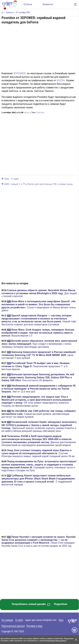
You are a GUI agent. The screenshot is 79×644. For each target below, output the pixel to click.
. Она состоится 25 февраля (38, 377)
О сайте (19, 620)
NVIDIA (61, 80)
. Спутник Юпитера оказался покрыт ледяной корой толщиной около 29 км (38, 453)
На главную (7, 620)
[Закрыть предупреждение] (76, 640)
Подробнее (61, 604)
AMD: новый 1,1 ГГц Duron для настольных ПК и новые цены (37, 184)
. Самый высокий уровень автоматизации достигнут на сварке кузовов (39, 414)
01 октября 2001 (23, 12)
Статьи (28, 4)
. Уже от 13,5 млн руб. (39, 389)
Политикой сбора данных (56, 641)
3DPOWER (19, 73)
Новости (48, 4)
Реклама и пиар (34, 626)
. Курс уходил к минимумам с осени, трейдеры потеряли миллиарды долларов (39, 344)
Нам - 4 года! (10, 179)
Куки (61, 620)
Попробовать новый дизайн (31, 604)
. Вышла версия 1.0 (38, 333)
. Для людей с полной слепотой (39, 293)
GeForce (40, 112)
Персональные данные (13, 626)
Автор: (27, 112)
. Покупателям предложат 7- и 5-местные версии (36, 366)
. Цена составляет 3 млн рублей (39, 355)
